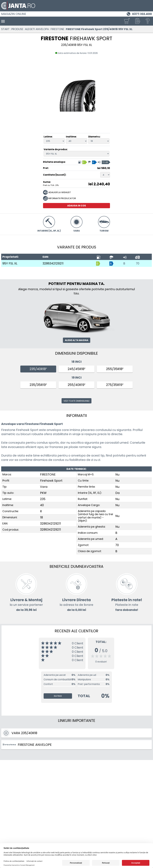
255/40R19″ (77, 385)
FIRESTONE (57, 29)
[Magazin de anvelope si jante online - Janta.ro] (76, 6)
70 (138, 263)
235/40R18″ (38, 369)
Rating (58, 696)
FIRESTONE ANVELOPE (27, 745)
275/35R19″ (115, 385)
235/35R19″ (38, 385)
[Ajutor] (148, 21)
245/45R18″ (77, 369)
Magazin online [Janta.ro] (14, 14)
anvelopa (54, 430)
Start (5, 29)
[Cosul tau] (127, 21)
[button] (137, 21)
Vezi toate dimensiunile (76, 401)
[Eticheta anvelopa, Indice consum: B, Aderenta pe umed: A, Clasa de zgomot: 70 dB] (94, 162)
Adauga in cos (77, 206)
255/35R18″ (115, 369)
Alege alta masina (77, 340)
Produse (17, 29)
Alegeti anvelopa (37, 29)
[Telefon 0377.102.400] (139, 14)
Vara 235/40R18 (20, 733)
